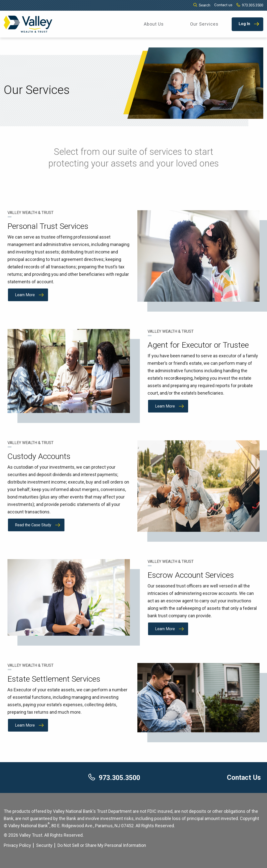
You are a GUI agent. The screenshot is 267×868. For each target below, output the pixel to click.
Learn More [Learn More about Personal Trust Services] (25, 295)
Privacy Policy (17, 845)
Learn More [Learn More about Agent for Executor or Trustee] (165, 406)
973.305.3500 (250, 5)
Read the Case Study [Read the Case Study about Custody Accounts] (33, 525)
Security (44, 845)
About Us (154, 24)
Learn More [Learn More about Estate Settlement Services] (25, 725)
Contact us (223, 5)
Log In (244, 24)
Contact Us (244, 778)
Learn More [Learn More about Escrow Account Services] (165, 629)
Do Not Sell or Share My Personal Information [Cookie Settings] (102, 845)
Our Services (204, 24)
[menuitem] (154, 24)
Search (202, 5)
